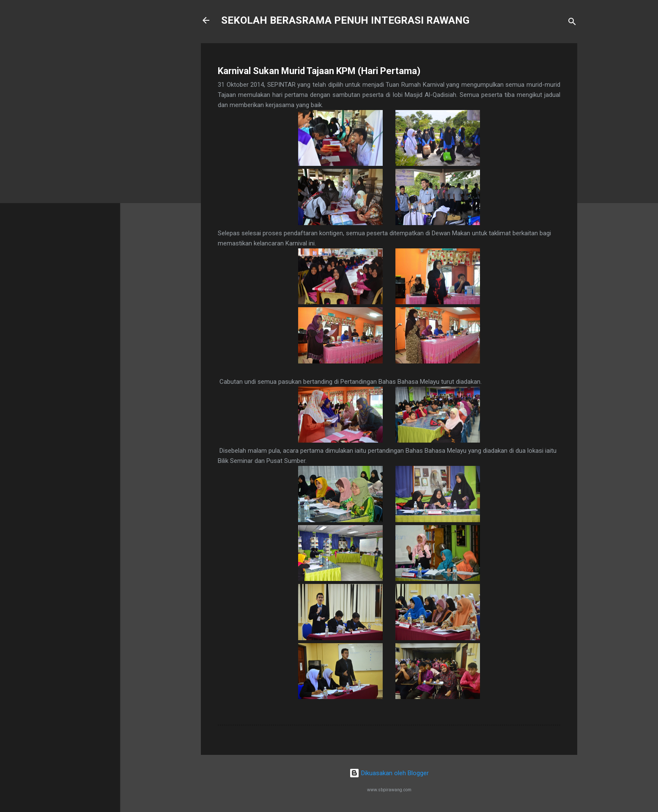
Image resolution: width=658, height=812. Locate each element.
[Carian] (572, 23)
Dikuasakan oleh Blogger (389, 773)
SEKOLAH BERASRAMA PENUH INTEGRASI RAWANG (345, 20)
